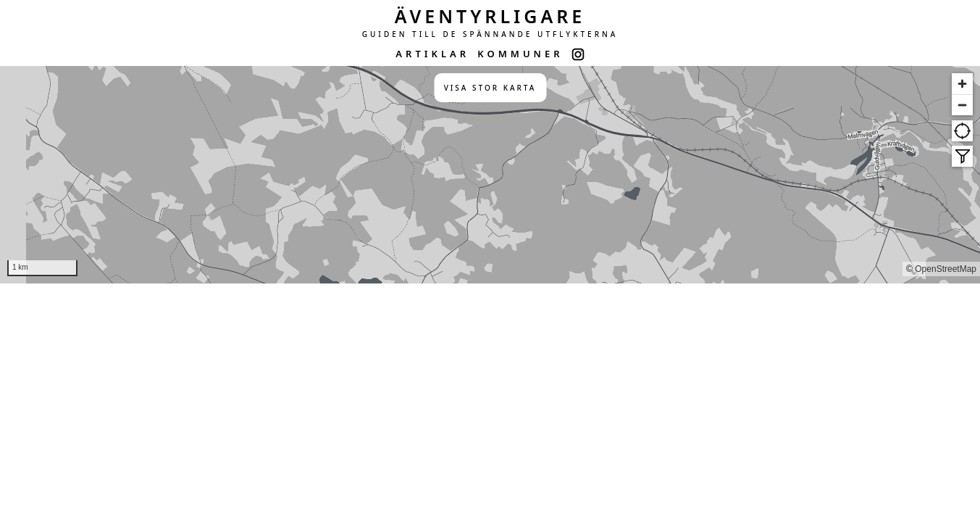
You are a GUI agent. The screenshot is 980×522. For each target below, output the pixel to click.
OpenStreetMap (946, 269)
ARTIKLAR (432, 54)
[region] (490, 175)
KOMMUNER (520, 54)
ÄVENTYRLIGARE (490, 16)
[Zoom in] (962, 84)
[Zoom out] (962, 105)
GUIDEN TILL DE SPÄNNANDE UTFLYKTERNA (490, 34)
